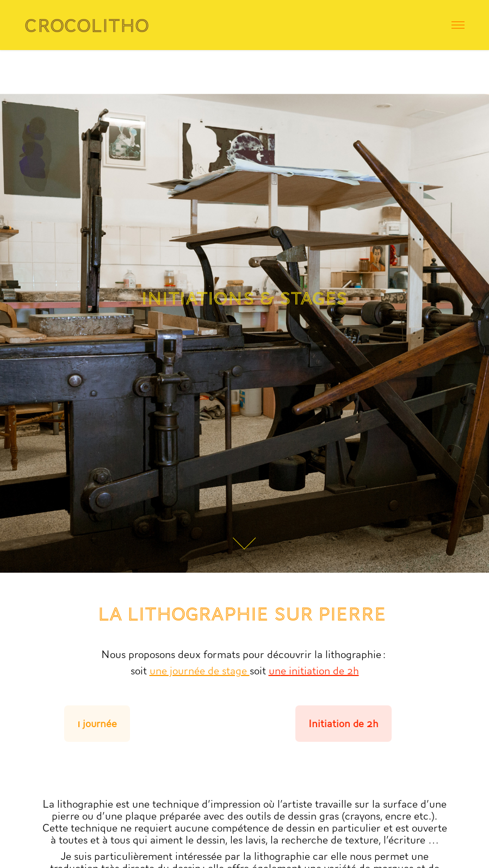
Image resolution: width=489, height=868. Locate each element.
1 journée (97, 724)
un (275, 671)
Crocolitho (87, 26)
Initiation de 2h (343, 724)
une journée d (182, 671)
